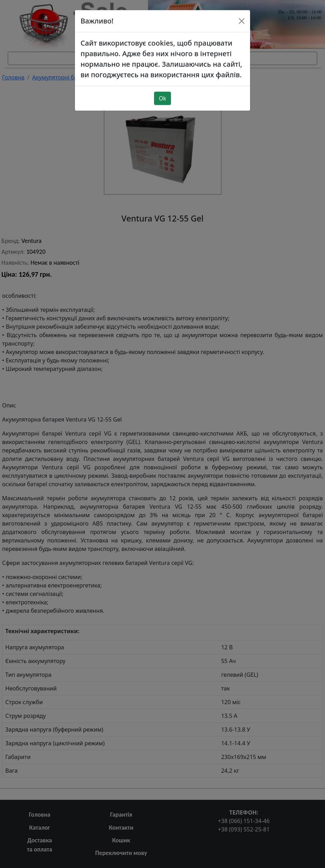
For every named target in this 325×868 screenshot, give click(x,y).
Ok (162, 87)
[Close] (242, 9)
